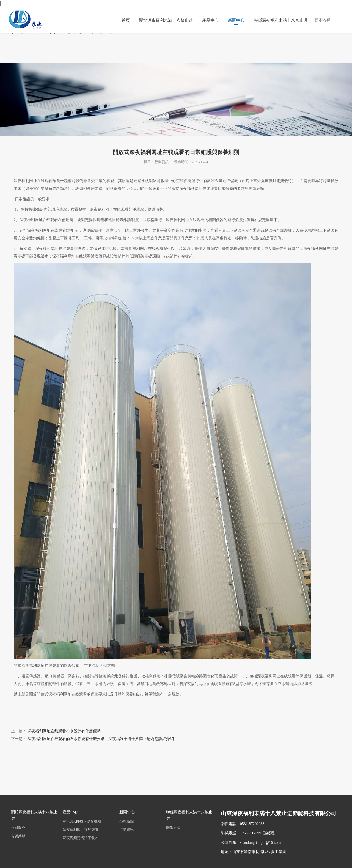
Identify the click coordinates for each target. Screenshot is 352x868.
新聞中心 (236, 20)
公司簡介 (18, 828)
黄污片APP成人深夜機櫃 (82, 822)
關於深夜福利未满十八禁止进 (166, 20)
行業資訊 (127, 830)
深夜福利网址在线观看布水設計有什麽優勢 (64, 731)
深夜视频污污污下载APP (82, 838)
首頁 (126, 20)
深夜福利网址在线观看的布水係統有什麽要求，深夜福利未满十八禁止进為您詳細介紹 (101, 739)
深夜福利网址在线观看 (81, 830)
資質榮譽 (18, 836)
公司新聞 (127, 822)
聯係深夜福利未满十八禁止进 (281, 20)
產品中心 (210, 20)
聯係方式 (173, 828)
